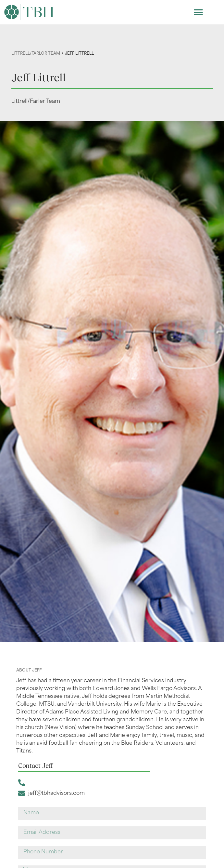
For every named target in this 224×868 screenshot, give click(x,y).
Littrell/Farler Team (36, 102)
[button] (198, 12)
